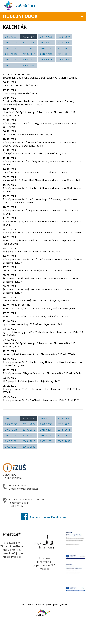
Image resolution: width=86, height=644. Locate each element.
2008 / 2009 (46, 60)
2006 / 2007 (11, 65)
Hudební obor (20, 16)
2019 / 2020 (64, 42)
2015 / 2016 (64, 48)
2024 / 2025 (46, 37)
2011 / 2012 (64, 54)
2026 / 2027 (11, 37)
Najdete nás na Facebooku (43, 517)
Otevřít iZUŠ (9, 475)
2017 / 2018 (29, 48)
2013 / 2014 (29, 54)
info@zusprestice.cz (27, 489)
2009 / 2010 (29, 60)
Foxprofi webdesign (40, 611)
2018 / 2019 (11, 48)
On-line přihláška (12, 478)
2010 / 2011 (11, 60)
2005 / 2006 (29, 65)
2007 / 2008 (64, 60)
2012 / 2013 (46, 54)
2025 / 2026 (29, 37)
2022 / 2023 (11, 42)
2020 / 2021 (46, 42)
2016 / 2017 (46, 48)
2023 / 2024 (64, 37)
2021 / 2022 (29, 42)
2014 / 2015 (11, 54)
